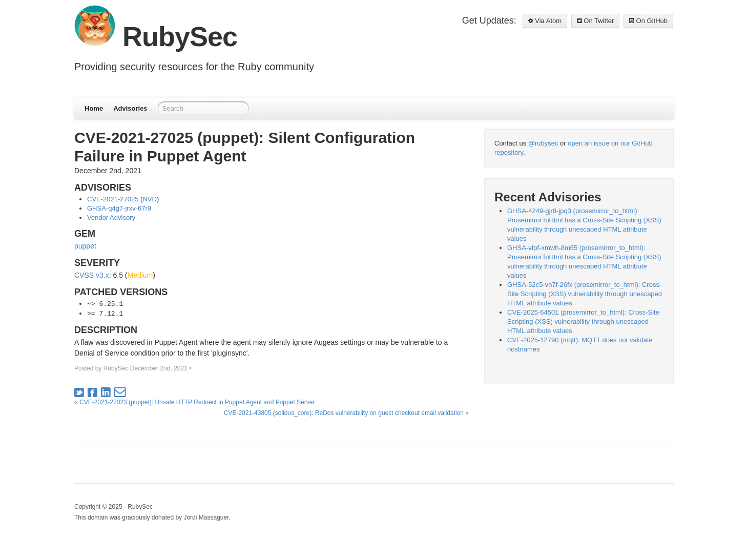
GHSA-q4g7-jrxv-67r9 (119, 208)
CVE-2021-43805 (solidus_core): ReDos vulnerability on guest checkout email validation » (346, 413)
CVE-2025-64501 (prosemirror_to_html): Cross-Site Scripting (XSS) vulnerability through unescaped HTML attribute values (583, 322)
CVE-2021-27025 (113, 199)
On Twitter (596, 21)
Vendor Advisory (111, 217)
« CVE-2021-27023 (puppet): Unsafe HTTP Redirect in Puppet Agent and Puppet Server (194, 402)
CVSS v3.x (92, 275)
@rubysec (543, 143)
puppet (85, 246)
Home (94, 108)
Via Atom (545, 21)
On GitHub (648, 21)
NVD (149, 199)
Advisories (130, 108)
